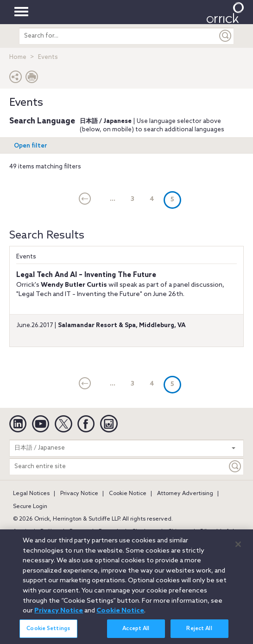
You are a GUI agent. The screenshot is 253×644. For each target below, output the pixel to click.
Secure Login (30, 507)
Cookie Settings (48, 632)
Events (26, 257)
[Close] (238, 548)
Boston (79, 532)
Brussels (110, 532)
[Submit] (226, 36)
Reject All (199, 632)
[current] (85, 200)
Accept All (136, 632)
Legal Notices (31, 494)
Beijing (50, 532)
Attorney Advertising (185, 494)
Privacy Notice (79, 494)
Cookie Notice (128, 494)
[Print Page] (32, 79)
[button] (16, 79)
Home (18, 57)
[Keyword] (235, 467)
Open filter (31, 146)
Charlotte (144, 532)
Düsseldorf (214, 532)
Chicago (179, 532)
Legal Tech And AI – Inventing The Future (86, 275)
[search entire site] (118, 36)
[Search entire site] (118, 467)
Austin (21, 532)
